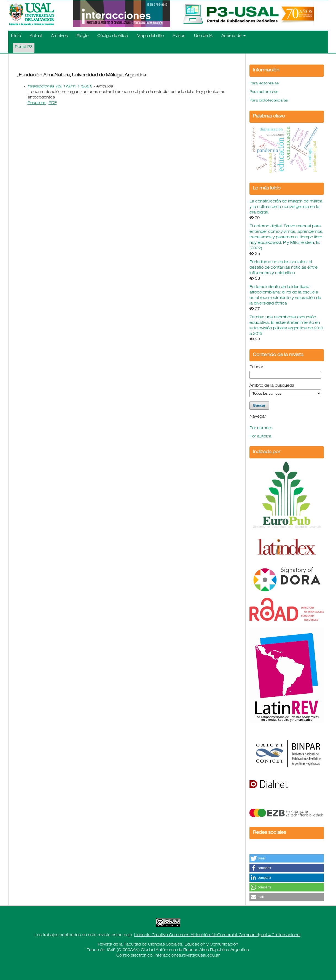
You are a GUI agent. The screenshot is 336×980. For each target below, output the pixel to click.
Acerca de (232, 36)
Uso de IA (203, 36)
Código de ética (113, 36)
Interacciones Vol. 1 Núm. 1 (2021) (60, 87)
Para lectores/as (264, 84)
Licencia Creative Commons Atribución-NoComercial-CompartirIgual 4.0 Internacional (217, 935)
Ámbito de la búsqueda (272, 386)
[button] (287, 858)
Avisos (179, 36)
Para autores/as (264, 92)
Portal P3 (24, 47)
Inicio (16, 36)
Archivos (59, 36)
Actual (36, 36)
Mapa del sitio (150, 36)
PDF (53, 103)
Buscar (256, 367)
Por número (261, 428)
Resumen (37, 103)
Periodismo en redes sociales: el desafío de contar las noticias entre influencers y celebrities (283, 268)
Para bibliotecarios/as (269, 101)
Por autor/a (260, 437)
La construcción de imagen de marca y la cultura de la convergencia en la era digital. (286, 207)
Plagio (83, 36)
